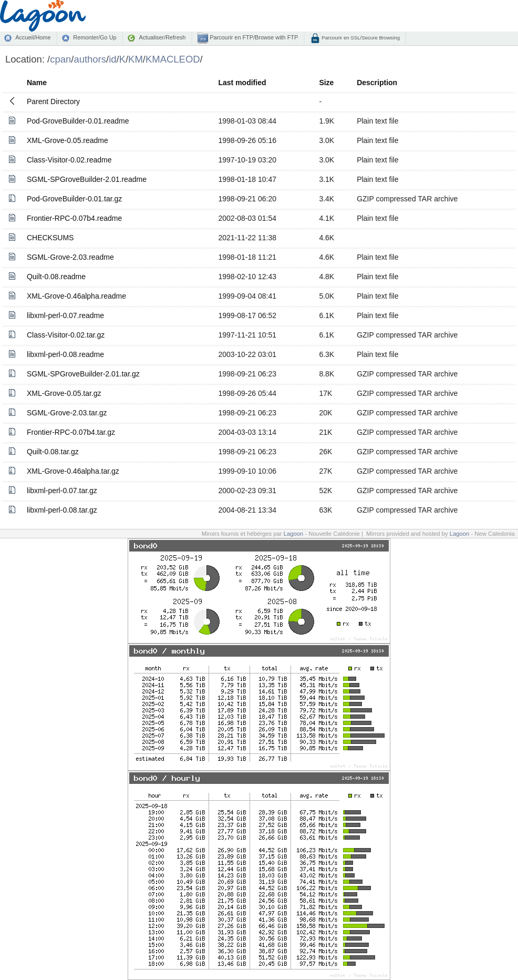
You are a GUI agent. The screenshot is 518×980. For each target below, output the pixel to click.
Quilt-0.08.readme (56, 277)
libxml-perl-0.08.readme (65, 354)
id (112, 59)
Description (377, 83)
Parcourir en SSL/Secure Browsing (360, 38)
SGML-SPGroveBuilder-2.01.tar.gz (83, 374)
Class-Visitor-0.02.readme (69, 160)
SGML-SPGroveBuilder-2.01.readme (87, 179)
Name (37, 83)
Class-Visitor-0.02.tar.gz (66, 335)
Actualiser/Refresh (162, 37)
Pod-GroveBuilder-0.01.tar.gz (74, 199)
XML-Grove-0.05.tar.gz (64, 393)
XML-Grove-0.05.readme (68, 140)
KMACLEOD (173, 59)
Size (326, 83)
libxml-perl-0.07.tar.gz (62, 491)
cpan (60, 59)
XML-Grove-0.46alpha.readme (76, 296)
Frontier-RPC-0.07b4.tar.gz (71, 432)
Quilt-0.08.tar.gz (53, 452)
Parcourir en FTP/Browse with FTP (253, 37)
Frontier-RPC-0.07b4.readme (74, 218)
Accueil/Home (33, 37)
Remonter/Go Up (95, 37)
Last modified (242, 83)
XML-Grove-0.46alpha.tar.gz (73, 471)
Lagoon (294, 534)
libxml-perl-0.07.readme (65, 315)
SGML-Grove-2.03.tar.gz (67, 413)
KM (136, 59)
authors (90, 59)
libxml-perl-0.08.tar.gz (62, 510)
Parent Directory (53, 101)
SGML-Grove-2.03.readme (70, 257)
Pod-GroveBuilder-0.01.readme (78, 121)
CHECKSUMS (50, 238)
